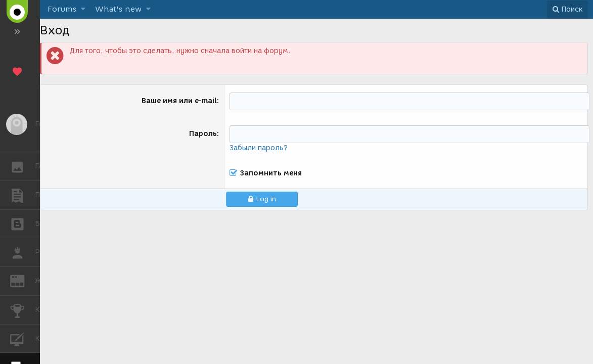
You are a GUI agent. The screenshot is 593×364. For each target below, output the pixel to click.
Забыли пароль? (259, 148)
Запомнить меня (271, 173)
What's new (118, 9)
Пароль (203, 134)
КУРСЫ (22, 338)
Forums (62, 9)
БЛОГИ (22, 223)
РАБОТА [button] (22, 252)
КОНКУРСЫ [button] (22, 310)
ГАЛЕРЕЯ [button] (22, 166)
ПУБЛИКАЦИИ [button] (22, 195)
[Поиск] (567, 10)
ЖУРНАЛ (22, 280)
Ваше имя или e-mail (179, 101)
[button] (83, 9)
